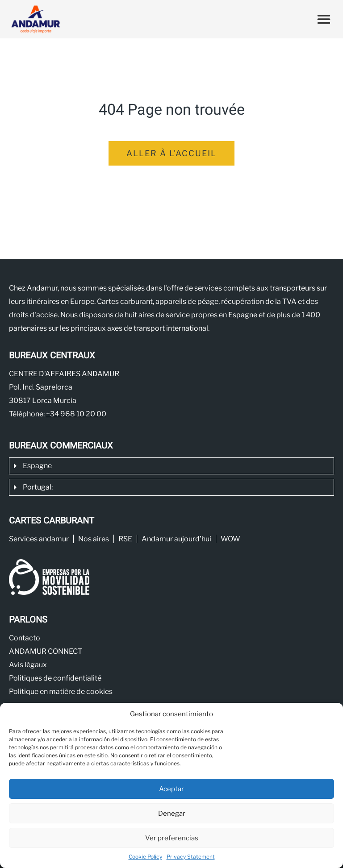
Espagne (37, 466)
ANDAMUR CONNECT (46, 651)
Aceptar (171, 789)
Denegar (172, 814)
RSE (125, 539)
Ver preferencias (172, 838)
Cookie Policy (145, 857)
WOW (230, 539)
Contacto (25, 638)
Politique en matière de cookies (61, 691)
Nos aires (94, 539)
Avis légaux (28, 665)
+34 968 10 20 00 (76, 414)
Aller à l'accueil (171, 153)
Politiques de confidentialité (55, 678)
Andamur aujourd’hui (176, 539)
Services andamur (39, 539)
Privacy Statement (191, 857)
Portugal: (38, 487)
